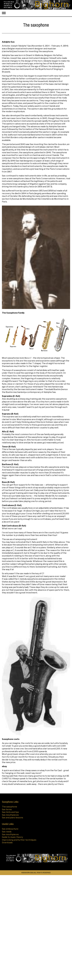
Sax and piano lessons (12, 818)
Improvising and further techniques (19, 840)
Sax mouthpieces (10, 815)
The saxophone (9, 807)
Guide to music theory (12, 837)
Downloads (7, 843)
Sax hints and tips (10, 812)
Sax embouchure (10, 829)
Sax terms (7, 809)
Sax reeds (7, 832)
